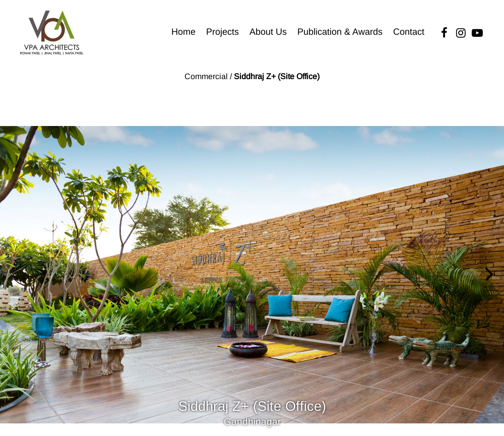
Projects (223, 32)
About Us (268, 32)
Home (183, 32)
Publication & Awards (340, 32)
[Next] (488, 275)
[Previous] (16, 275)
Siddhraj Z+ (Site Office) (277, 76)
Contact (409, 32)
